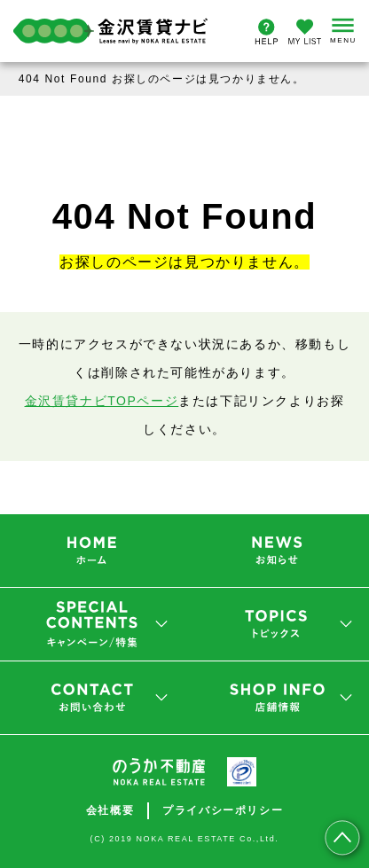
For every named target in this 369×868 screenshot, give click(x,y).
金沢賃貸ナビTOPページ (102, 401)
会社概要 (110, 810)
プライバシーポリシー (223, 810)
